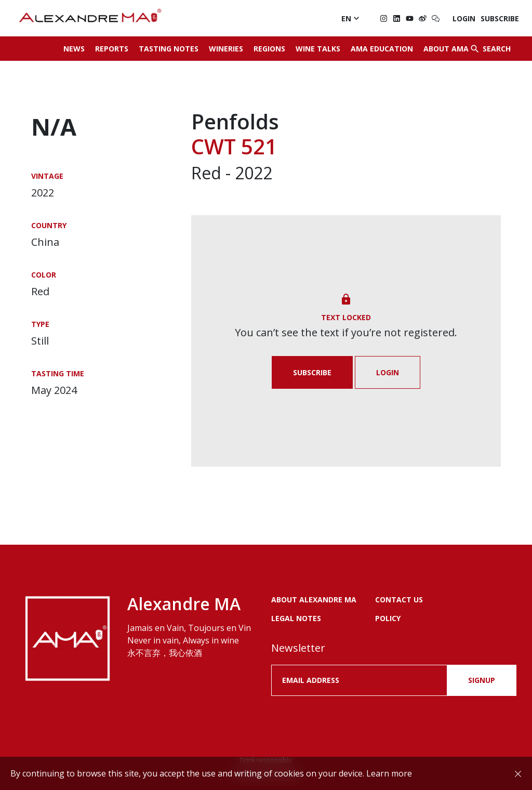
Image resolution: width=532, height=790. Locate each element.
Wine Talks (318, 49)
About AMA (446, 49)
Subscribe (500, 18)
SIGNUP (482, 680)
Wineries (226, 49)
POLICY (388, 618)
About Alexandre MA (314, 600)
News (74, 49)
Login (464, 18)
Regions (269, 49)
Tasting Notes (169, 49)
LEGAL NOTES (296, 618)
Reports (112, 49)
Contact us (399, 600)
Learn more (389, 773)
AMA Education (382, 49)
